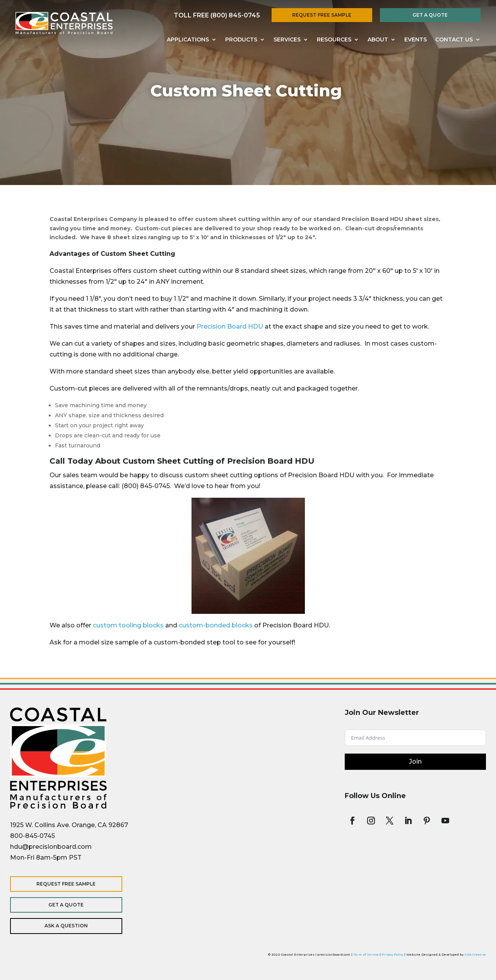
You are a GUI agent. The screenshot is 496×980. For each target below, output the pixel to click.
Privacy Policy (393, 954)
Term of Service (366, 954)
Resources (334, 40)
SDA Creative (475, 954)
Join (415, 762)
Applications (188, 40)
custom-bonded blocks (216, 625)
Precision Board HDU (230, 326)
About (378, 40)
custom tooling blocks (128, 625)
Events (416, 40)
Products (241, 40)
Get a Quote (430, 15)
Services (287, 40)
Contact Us (454, 40)
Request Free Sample (322, 15)
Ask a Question (60, 926)
